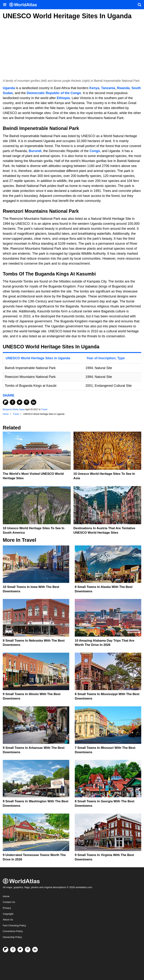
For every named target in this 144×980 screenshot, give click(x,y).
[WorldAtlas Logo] (24, 5)
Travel (44, 409)
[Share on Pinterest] (27, 402)
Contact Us (9, 902)
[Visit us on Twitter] (20, 950)
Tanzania (108, 88)
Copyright (8, 914)
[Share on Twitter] (20, 402)
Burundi (35, 151)
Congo (95, 151)
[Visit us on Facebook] (13, 950)
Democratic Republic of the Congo (54, 93)
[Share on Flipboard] (6, 402)
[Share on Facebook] (13, 402)
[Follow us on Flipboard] (6, 950)
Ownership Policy (12, 937)
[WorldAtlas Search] (139, 5)
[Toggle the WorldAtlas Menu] (5, 5)
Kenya (94, 88)
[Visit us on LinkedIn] (35, 950)
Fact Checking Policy (14, 925)
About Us (8, 920)
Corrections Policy (13, 931)
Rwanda (123, 88)
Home (6, 896)
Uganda (9, 88)
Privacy (7, 908)
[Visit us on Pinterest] (28, 950)
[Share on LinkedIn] (34, 402)
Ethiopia (63, 98)
